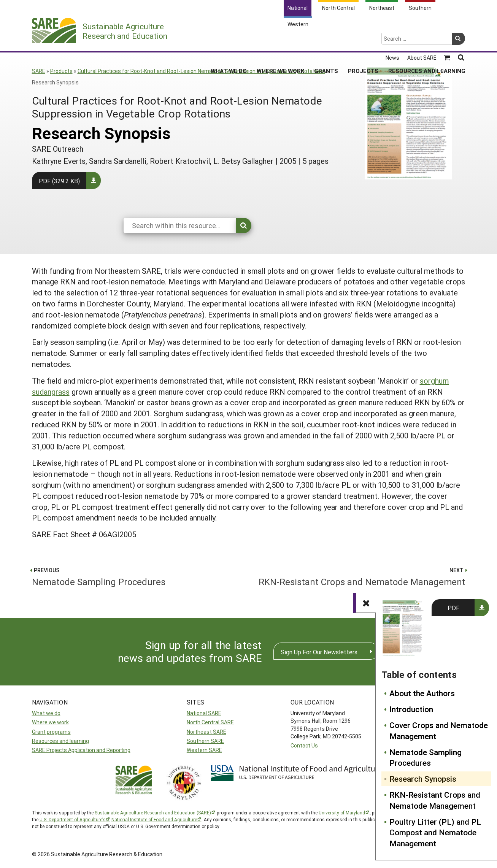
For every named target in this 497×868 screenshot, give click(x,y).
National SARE (204, 713)
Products (61, 71)
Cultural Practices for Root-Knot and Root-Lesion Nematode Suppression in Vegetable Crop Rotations (201, 71)
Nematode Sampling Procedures (426, 758)
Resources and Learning (427, 41)
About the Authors (422, 693)
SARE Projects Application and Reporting (81, 750)
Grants (326, 41)
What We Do (229, 41)
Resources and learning (60, 741)
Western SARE (204, 750)
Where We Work (280, 41)
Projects (363, 41)
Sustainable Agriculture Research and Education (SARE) (153, 812)
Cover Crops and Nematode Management (439, 731)
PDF (453, 608)
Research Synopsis (423, 779)
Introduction (411, 709)
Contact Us (304, 745)
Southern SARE (205, 741)
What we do (46, 713)
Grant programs (51, 732)
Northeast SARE (206, 732)
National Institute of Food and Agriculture (154, 819)
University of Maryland (342, 812)
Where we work (50, 722)
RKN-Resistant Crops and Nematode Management (435, 800)
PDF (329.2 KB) (59, 181)
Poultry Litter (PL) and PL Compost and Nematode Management (435, 833)
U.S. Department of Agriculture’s (73, 819)
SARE (39, 71)
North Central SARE (210, 722)
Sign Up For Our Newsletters (319, 652)
